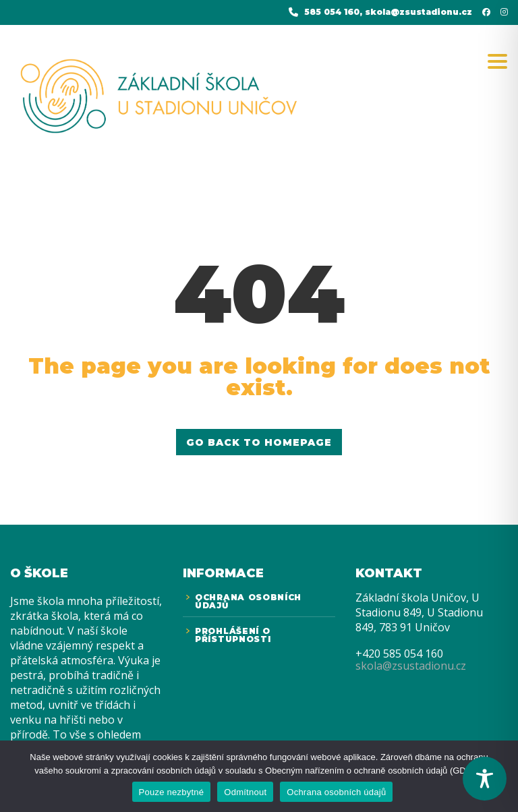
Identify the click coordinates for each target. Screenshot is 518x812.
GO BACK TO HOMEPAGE (259, 442)
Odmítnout (245, 792)
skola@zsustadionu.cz (411, 666)
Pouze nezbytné (172, 792)
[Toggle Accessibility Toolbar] (485, 779)
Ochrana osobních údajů (336, 792)
